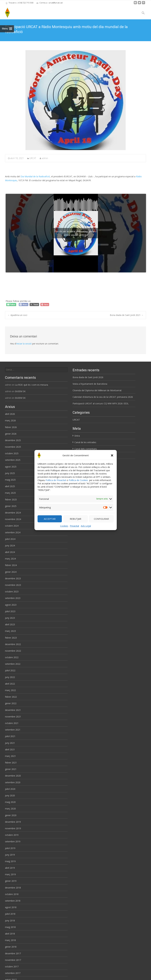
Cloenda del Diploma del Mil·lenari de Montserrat (97, 390)
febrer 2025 (11, 500)
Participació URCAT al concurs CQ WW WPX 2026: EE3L (101, 403)
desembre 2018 (13, 888)
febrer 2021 (11, 763)
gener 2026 (11, 434)
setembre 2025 (13, 460)
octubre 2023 (12, 592)
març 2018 (10, 940)
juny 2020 (10, 795)
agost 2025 (11, 467)
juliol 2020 (10, 789)
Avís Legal (86, 526)
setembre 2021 (13, 730)
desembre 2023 (13, 578)
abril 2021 (10, 749)
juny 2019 (10, 855)
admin (45, 158)
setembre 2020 (13, 782)
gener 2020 (11, 815)
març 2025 (10, 493)
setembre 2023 (13, 598)
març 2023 (10, 631)
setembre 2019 (13, 841)
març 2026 (10, 420)
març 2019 (10, 874)
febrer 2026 (11, 427)
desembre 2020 (13, 776)
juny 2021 (10, 743)
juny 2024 (10, 546)
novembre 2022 (13, 651)
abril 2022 (10, 684)
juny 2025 (10, 473)
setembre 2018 (13, 901)
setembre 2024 (13, 532)
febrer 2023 (11, 638)
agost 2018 (11, 907)
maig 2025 (10, 480)
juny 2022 (10, 677)
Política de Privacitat (56, 480)
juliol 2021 (10, 736)
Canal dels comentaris (86, 449)
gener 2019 (11, 881)
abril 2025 (10, 486)
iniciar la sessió (24, 344)
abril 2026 (10, 414)
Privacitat (74, 526)
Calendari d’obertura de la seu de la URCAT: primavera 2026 (103, 397)
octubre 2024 (12, 526)
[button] (112, 455)
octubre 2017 (12, 967)
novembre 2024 (13, 519)
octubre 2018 (12, 894)
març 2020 (10, 809)
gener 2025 (11, 506)
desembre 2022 (13, 644)
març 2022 (10, 690)
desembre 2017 (13, 953)
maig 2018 (10, 927)
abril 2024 (10, 552)
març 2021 (10, 756)
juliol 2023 (10, 611)
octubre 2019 (12, 835)
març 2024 (10, 559)
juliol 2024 (10, 539)
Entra (77, 436)
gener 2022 (11, 703)
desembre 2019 (13, 822)
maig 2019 (10, 861)
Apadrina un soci (17, 315)
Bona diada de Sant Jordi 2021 (127, 315)
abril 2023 (10, 624)
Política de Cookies (78, 480)
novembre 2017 (13, 960)
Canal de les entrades (85, 442)
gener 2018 (11, 947)
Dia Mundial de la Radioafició (35, 176)
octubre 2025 (12, 453)
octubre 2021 (12, 723)
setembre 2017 (13, 973)
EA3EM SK (20, 391)
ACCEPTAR (50, 519)
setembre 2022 (13, 664)
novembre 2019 (13, 828)
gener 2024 (11, 572)
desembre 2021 (13, 710)
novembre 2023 (13, 585)
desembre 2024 (13, 513)
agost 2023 (11, 605)
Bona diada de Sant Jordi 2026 (88, 377)
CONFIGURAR (101, 519)
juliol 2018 (10, 914)
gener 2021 (11, 769)
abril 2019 (10, 868)
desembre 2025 (13, 440)
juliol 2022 (10, 670)
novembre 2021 (13, 717)
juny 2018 (10, 921)
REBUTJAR (75, 519)
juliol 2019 (10, 848)
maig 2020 (10, 802)
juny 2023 (10, 618)
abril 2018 (10, 934)
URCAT (33, 158)
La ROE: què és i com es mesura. (32, 385)
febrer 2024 (11, 565)
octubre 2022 (12, 657)
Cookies (64, 526)
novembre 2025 (13, 447)
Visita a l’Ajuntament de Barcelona (90, 384)
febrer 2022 (11, 697)
